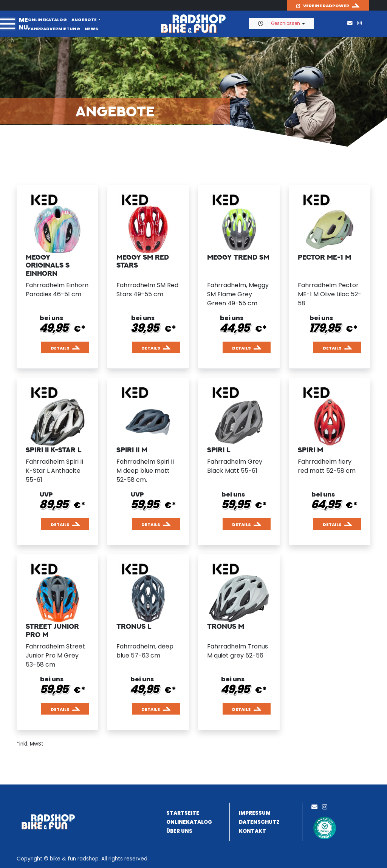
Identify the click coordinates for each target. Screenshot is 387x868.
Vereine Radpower (323, 6)
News (91, 29)
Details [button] (60, 348)
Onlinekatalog (47, 20)
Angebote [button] (84, 20)
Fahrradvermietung (54, 29)
